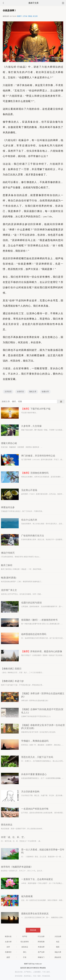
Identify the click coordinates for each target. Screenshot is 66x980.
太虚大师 (8, 942)
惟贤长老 (8, 936)
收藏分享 (45, 392)
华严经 (25, 936)
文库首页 (8, 392)
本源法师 (41, 947)
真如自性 (58, 957)
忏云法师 (41, 936)
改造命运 (25, 947)
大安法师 (58, 936)
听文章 (35, 16)
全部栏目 (20, 392)
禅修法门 (41, 957)
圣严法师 (41, 952)
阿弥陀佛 (41, 942)
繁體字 (19, 16)
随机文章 (33, 392)
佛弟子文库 (33, 3)
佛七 (25, 952)
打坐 (25, 957)
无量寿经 (8, 952)
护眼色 (30, 16)
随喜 (58, 947)
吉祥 (8, 947)
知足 (58, 942)
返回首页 (23, 968)
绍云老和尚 (25, 942)
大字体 (25, 16)
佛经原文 (36, 968)
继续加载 (33, 930)
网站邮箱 (43, 968)
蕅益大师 (58, 952)
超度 (8, 957)
